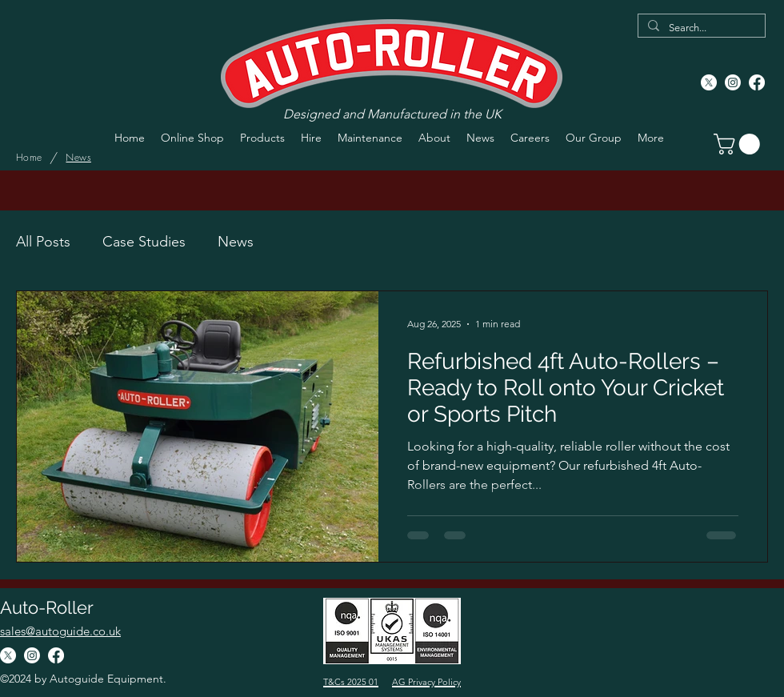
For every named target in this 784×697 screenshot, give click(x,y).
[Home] (29, 158)
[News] (78, 158)
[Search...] (700, 28)
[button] (739, 144)
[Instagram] (733, 82)
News (236, 242)
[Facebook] (757, 82)
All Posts (43, 242)
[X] (709, 82)
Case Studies (144, 242)
